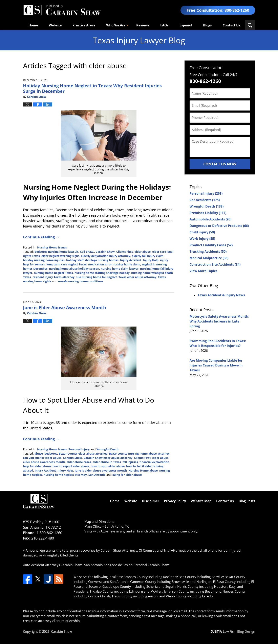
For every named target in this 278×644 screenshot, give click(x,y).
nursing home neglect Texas (53, 273)
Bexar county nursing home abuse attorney (139, 454)
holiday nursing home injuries (44, 260)
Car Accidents (205, 200)
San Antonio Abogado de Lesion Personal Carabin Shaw (126, 565)
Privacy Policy (175, 501)
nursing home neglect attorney (65, 475)
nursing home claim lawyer (120, 269)
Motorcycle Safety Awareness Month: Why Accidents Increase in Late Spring (219, 321)
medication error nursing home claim (114, 264)
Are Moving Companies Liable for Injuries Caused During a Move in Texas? (216, 365)
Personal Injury (79, 449)
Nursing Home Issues (52, 247)
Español (186, 25)
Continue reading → (41, 237)
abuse (39, 454)
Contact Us (231, 25)
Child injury (202, 232)
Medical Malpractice (209, 258)
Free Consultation (206, 68)
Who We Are (116, 25)
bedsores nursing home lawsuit (56, 252)
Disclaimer (151, 501)
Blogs (207, 25)
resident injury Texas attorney (54, 277)
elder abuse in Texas (107, 462)
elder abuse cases (79, 462)
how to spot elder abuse (108, 466)
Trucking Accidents (208, 252)
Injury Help (151, 260)
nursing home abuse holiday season (74, 269)
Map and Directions (99, 522)
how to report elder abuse (71, 466)
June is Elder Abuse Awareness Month (65, 307)
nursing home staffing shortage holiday (102, 273)
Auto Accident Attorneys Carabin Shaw (52, 565)
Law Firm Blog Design (233, 631)
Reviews (143, 25)
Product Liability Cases (211, 245)
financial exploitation (154, 462)
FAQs (164, 25)
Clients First (125, 252)
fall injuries (130, 462)
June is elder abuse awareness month (101, 470)
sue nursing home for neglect (97, 277)
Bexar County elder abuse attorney (83, 454)
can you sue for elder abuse (42, 458)
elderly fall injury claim (148, 256)
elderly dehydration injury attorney (106, 256)
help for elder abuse (37, 466)
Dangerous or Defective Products (219, 226)
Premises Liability (208, 213)
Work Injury (202, 239)
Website (55, 25)
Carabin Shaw (105, 252)
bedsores (51, 454)
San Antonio (97, 475)
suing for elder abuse (127, 475)
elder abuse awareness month (44, 462)
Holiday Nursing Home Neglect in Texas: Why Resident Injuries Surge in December (92, 88)
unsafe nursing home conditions (81, 281)
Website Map (201, 501)
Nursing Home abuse (143, 470)
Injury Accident (131, 260)
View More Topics (203, 271)
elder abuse (143, 252)
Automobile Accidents (210, 219)
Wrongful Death (108, 449)
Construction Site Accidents (215, 264)
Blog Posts (247, 501)
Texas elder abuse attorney (137, 277)
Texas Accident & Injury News (221, 295)
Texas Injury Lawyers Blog (62, 10)
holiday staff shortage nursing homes (92, 260)
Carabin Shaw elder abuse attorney (108, 458)
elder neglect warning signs (60, 256)
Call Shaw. (87, 252)
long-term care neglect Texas (67, 264)
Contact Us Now (220, 164)
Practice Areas (84, 25)
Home (33, 25)
